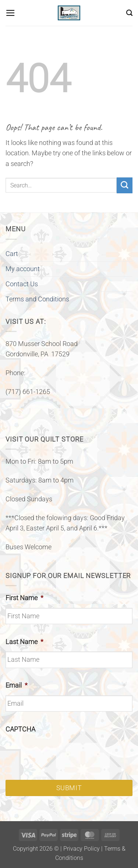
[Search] (129, 13)
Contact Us (22, 284)
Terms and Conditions (37, 299)
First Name (24, 598)
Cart (12, 254)
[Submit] (125, 185)
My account (23, 269)
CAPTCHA (20, 729)
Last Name (24, 642)
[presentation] (61, 754)
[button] (10, 13)
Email (17, 685)
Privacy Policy (82, 849)
